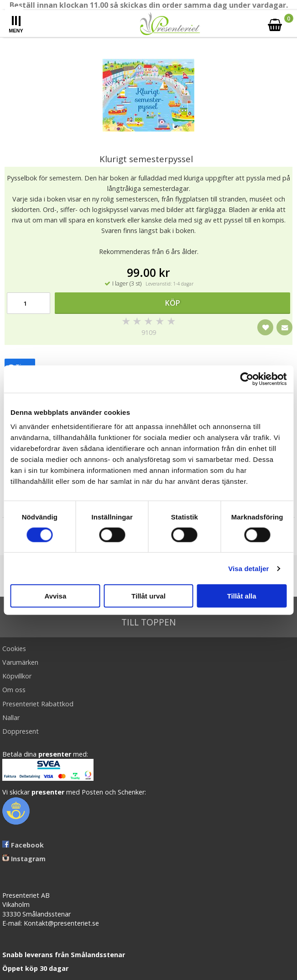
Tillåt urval (148, 596)
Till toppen (148, 617)
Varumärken (20, 662)
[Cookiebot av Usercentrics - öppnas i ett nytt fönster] (247, 379)
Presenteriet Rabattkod (38, 704)
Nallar (11, 718)
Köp (173, 303)
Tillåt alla (242, 596)
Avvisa (55, 596)
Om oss (14, 690)
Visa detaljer (248, 568)
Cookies (14, 649)
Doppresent (21, 731)
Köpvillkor (17, 676)
